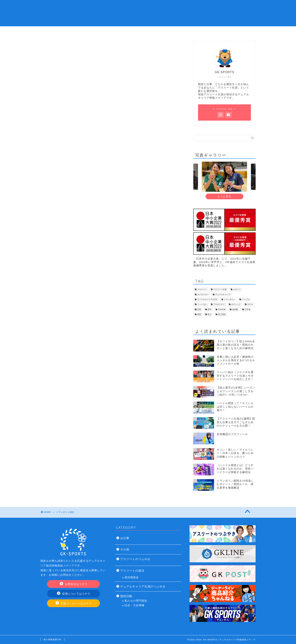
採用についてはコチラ (74, 594)
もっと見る (224, 196)
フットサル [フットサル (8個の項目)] (202, 305)
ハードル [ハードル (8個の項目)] (246, 299)
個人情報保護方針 (52, 639)
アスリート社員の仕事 (171, 31)
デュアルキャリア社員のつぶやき (143, 586)
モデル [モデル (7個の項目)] (250, 305)
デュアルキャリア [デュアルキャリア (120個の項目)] (223, 294)
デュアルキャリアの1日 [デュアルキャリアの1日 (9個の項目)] (207, 299)
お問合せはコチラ (74, 584)
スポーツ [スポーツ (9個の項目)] (237, 290)
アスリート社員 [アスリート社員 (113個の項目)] (220, 290)
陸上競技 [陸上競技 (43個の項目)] (222, 315)
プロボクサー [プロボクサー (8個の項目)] (219, 305)
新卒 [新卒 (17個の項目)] (210, 309)
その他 (125, 549)
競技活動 (126, 596)
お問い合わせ (216, 31)
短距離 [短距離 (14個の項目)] (235, 309)
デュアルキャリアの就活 (125, 31)
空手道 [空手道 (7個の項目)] (247, 309)
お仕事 (125, 538)
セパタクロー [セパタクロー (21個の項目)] (203, 294)
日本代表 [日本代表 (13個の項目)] (222, 309)
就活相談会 (132, 577)
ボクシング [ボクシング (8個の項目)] (236, 305)
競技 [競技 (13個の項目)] (199, 315)
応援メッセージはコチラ (74, 603)
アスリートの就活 (132, 571)
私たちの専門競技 (136, 601)
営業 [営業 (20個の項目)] (199, 309)
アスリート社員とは (80, 31)
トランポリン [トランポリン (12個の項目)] (230, 299)
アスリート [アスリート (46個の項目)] (202, 290)
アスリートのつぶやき (135, 559)
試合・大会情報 (135, 605)
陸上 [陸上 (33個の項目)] (210, 315)
